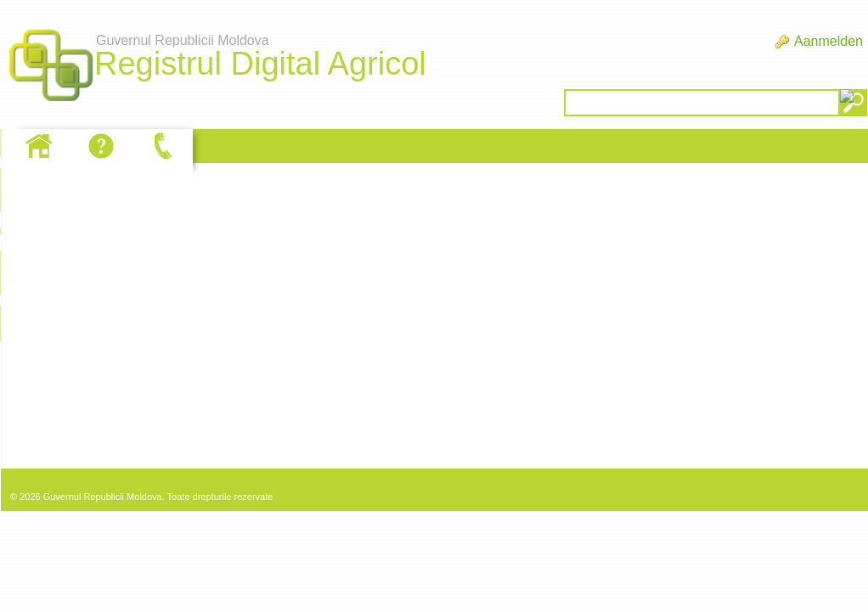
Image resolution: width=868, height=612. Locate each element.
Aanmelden (829, 41)
